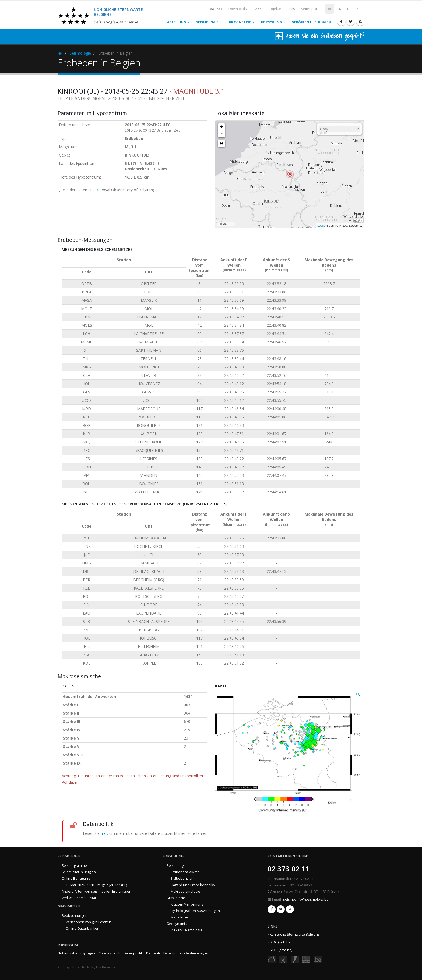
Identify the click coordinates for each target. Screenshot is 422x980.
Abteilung (177, 22)
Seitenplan (310, 9)
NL (358, 9)
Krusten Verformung (187, 904)
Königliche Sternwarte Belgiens (295, 934)
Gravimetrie (240, 22)
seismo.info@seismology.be (306, 899)
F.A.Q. (257, 9)
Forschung (271, 22)
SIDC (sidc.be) (281, 942)
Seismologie (207, 22)
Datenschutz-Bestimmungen (186, 953)
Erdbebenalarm (183, 878)
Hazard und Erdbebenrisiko (193, 885)
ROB (94, 190)
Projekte (274, 9)
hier (104, 833)
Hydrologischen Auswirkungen (195, 911)
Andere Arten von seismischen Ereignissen (96, 891)
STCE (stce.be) (281, 950)
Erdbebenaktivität (185, 872)
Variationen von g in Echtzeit (88, 922)
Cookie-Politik (109, 953)
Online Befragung (76, 878)
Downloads (238, 9)
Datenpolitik (133, 953)
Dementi (153, 953)
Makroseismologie (185, 891)
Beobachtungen (75, 916)
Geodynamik (177, 924)
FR (349, 9)
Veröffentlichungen (312, 22)
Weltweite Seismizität (79, 898)
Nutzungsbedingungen (76, 953)
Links (291, 9)
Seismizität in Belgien (79, 872)
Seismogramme (74, 866)
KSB (216, 8)
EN (339, 9)
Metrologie (179, 917)
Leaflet (322, 226)
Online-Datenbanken (82, 928)
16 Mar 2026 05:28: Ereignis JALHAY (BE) (96, 885)
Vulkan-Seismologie (187, 930)
